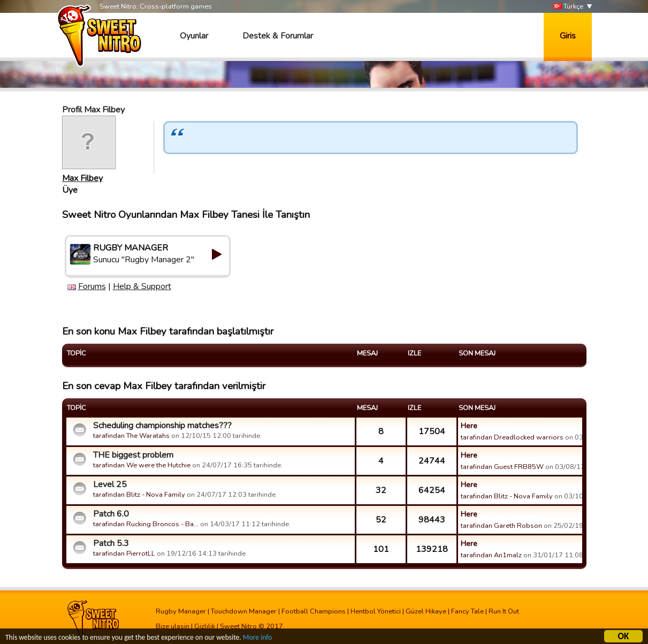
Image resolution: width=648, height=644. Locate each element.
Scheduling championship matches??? (162, 426)
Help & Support (142, 286)
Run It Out (504, 611)
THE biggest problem (133, 455)
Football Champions (314, 611)
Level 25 (110, 484)
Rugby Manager (181, 611)
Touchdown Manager (244, 611)
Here (469, 426)
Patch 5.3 (111, 543)
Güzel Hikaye (426, 611)
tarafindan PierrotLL (124, 554)
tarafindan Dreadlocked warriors (512, 437)
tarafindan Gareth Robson (501, 526)
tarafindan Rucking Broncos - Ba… (146, 524)
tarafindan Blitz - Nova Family (139, 495)
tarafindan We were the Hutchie (142, 465)
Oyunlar (194, 36)
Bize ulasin (173, 626)
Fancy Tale (467, 611)
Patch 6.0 (111, 514)
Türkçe (568, 7)
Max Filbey (82, 178)
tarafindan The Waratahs (131, 436)
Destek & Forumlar (278, 36)
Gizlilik (205, 626)
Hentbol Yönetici (376, 611)
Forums (92, 286)
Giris (568, 36)
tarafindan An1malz (491, 555)
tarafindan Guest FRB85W (502, 467)
